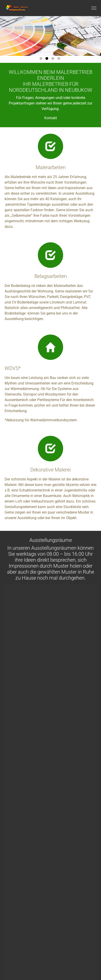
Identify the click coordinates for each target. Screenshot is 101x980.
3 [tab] (53, 59)
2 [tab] (48, 59)
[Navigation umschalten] (94, 8)
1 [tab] (42, 59)
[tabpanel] (50, 36)
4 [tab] (59, 59)
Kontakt (51, 118)
